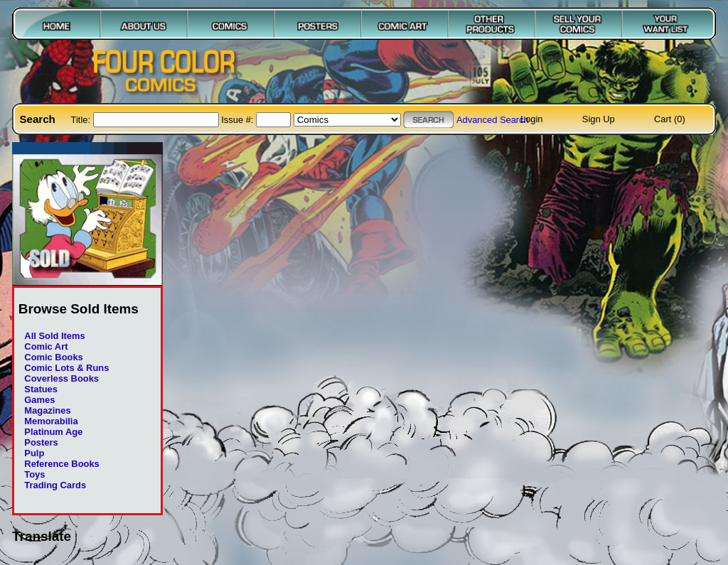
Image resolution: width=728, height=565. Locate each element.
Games (39, 400)
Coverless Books (61, 378)
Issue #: (239, 120)
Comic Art (46, 346)
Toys (34, 474)
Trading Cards (55, 485)
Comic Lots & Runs (66, 368)
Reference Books (61, 464)
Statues (41, 389)
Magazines (47, 410)
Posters (41, 442)
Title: (82, 120)
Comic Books (53, 357)
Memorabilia (51, 421)
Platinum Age (53, 432)
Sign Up (599, 119)
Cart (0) (670, 119)
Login (532, 119)
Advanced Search (493, 120)
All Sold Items (54, 336)
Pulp (34, 453)
